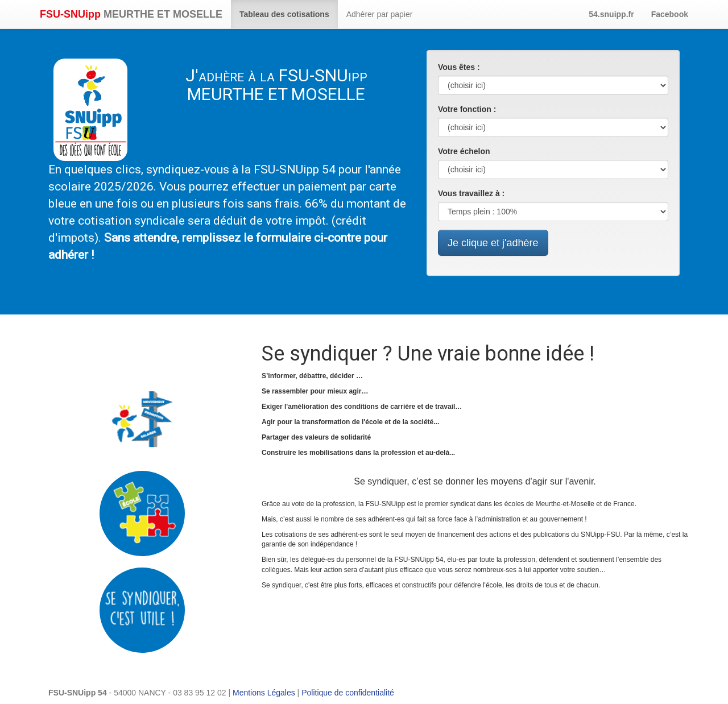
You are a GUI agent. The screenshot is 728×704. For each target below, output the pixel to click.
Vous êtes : (459, 67)
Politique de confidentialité (348, 693)
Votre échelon (464, 151)
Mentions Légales (264, 693)
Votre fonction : (467, 109)
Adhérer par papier (380, 14)
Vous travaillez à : (471, 193)
